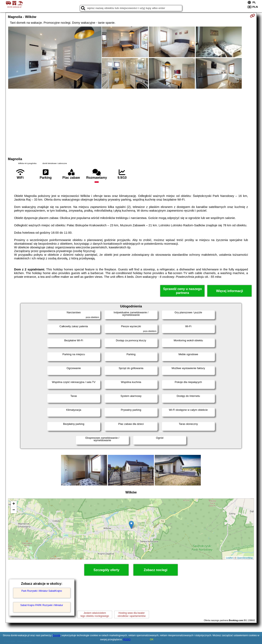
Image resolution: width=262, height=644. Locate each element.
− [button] (14, 510)
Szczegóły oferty (106, 570)
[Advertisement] (131, 122)
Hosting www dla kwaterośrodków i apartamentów (132, 614)
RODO (127, 640)
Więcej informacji (230, 291)
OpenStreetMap (245, 558)
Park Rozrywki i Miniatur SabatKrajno (42, 591)
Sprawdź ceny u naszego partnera (182, 291)
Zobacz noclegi (156, 570)
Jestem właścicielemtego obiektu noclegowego (95, 614)
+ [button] (14, 504)
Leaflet (230, 558)
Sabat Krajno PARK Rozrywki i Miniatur (42, 605)
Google (57, 635)
